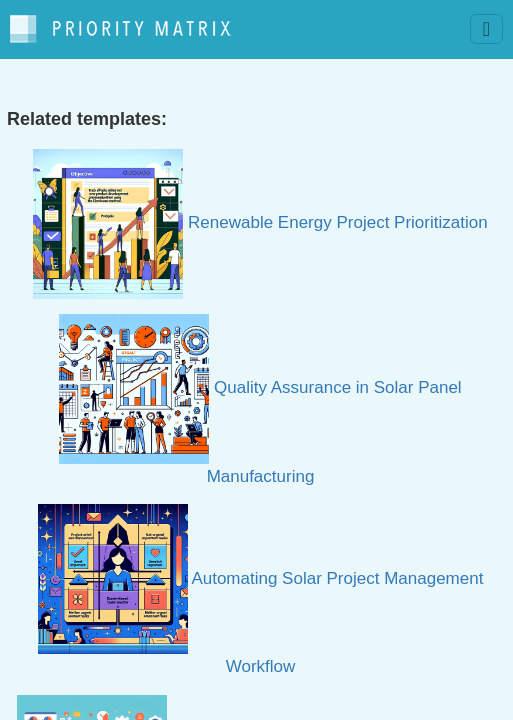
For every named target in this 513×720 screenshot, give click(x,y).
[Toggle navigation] (486, 29)
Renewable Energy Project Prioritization (260, 222)
